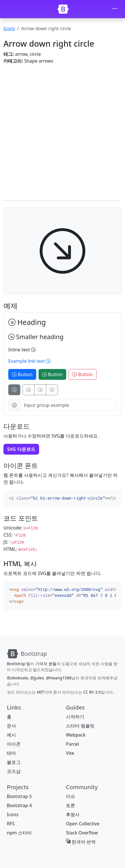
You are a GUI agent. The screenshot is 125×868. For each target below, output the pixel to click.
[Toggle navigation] (115, 9)
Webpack (76, 735)
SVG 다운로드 (21, 449)
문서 (11, 726)
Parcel (72, 744)
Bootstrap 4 (19, 805)
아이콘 (14, 744)
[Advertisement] (62, 131)
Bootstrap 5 (19, 796)
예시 (11, 735)
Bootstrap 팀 (19, 664)
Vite (70, 753)
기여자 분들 (46, 664)
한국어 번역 (81, 842)
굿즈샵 (14, 771)
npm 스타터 (19, 833)
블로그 (14, 762)
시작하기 (75, 717)
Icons (9, 28)
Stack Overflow (82, 833)
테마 (11, 753)
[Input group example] (68, 405)
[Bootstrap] (63, 9)
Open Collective (83, 824)
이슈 (70, 796)
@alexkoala (17, 678)
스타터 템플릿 (80, 726)
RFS (11, 824)
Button (22, 374)
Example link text (29, 361)
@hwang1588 (59, 678)
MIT (40, 692)
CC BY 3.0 (92, 692)
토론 (70, 805)
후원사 (73, 815)
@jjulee (37, 678)
